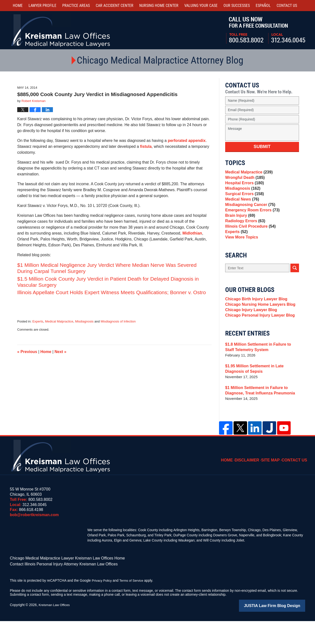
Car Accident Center (115, 6)
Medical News (241, 207)
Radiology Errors (244, 235)
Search (295, 287)
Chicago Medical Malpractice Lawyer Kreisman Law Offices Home (60, 583)
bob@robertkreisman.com (34, 540)
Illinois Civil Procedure (249, 242)
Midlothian (192, 233)
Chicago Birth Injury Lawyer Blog (254, 319)
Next (61, 352)
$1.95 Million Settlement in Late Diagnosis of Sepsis (262, 394)
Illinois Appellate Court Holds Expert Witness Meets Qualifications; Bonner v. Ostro (111, 292)
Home (18, 6)
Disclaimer (252, 482)
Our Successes (237, 6)
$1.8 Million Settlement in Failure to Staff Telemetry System (261, 372)
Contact (287, 6)
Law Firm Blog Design (282, 629)
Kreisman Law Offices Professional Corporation (61, 30)
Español (263, 6)
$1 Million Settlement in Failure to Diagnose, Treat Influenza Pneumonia (258, 415)
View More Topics (241, 256)
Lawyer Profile (42, 6)
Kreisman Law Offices (55, 628)
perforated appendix (187, 141)
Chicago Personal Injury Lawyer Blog (258, 340)
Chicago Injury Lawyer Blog (250, 333)
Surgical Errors (243, 200)
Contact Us (296, 482)
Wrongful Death (244, 180)
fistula (146, 146)
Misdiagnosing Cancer (249, 214)
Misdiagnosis (84, 321)
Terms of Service (134, 604)
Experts (38, 321)
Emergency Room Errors (251, 221)
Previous (27, 352)
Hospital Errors (243, 187)
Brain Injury (239, 228)
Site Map (274, 482)
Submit (262, 147)
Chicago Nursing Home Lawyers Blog (258, 326)
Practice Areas (76, 6)
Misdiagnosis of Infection (118, 321)
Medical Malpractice (59, 321)
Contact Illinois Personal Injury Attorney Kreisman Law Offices (57, 588)
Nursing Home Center (159, 6)
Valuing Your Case (201, 6)
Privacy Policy (102, 604)
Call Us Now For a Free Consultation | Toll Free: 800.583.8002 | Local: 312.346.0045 (266, 30)
